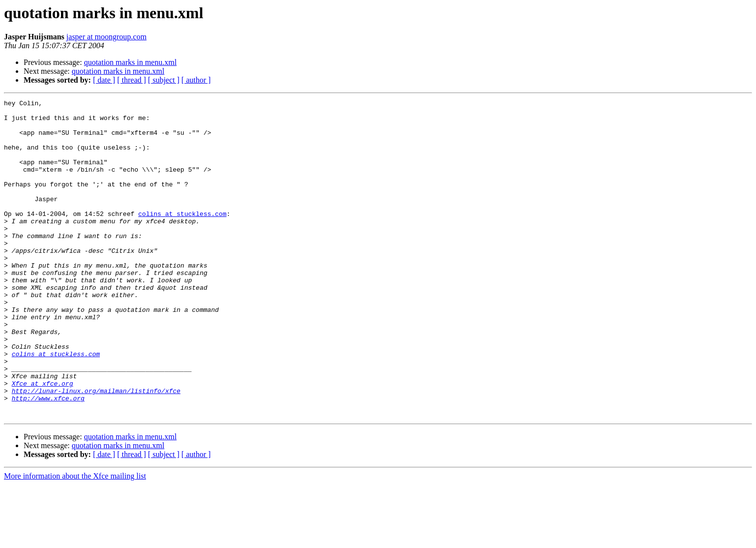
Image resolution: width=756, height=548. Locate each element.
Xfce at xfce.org (43, 441)
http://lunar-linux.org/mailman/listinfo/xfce (96, 450)
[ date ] (104, 80)
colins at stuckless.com (182, 237)
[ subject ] (164, 80)
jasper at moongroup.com (106, 37)
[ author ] (196, 80)
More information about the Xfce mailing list (75, 539)
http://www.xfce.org (48, 458)
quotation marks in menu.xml (130, 62)
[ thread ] (132, 80)
